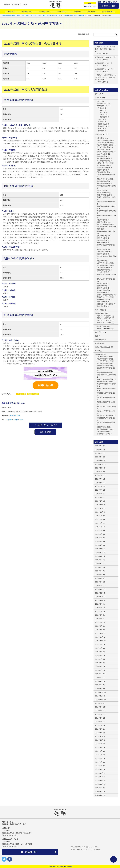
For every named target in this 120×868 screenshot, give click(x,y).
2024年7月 (99, 523)
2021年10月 (99, 641)
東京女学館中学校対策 (104, 224)
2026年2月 (99, 453)
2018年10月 (99, 740)
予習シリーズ (100, 314)
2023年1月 (99, 589)
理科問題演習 (100, 340)
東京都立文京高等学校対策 (106, 402)
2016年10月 (99, 784)
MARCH (102, 113)
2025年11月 (99, 464)
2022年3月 (99, 622)
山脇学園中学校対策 (103, 168)
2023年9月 (99, 560)
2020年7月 (99, 670)
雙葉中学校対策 (102, 288)
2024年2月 (99, 541)
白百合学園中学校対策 (104, 263)
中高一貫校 (99, 310)
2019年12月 (99, 692)
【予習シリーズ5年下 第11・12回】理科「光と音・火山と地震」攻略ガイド (106, 77)
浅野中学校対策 (102, 243)
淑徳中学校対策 (102, 254)
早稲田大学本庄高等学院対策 (106, 375)
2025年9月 (99, 472)
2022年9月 (99, 604)
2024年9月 (99, 516)
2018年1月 (99, 769)
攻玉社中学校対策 (103, 193)
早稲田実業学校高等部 (104, 382)
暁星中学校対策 (102, 220)
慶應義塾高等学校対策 (104, 372)
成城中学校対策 (102, 190)
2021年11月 (99, 637)
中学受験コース (27, 12)
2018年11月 (99, 736)
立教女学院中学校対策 (104, 265)
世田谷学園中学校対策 (104, 143)
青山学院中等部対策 (103, 290)
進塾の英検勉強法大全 (103, 347)
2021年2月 (99, 659)
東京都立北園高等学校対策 (106, 393)
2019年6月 (99, 714)
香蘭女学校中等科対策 (104, 297)
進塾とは (11, 12)
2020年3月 (99, 685)
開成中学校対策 (102, 283)
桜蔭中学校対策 (102, 238)
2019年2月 (99, 729)
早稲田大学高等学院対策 (105, 379)
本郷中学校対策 (102, 222)
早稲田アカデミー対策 (104, 329)
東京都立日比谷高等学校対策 (106, 407)
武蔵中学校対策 (33, 394)
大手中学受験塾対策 (102, 326)
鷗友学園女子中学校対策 (105, 304)
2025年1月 (99, 501)
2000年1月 (99, 792)
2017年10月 (99, 781)
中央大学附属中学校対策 (105, 145)
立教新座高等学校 (103, 432)
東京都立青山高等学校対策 (106, 422)
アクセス (98, 94)
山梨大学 (101, 119)
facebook (10, 859)
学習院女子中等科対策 (104, 163)
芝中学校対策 (101, 272)
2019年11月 (99, 696)
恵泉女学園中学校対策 (104, 179)
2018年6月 (99, 751)
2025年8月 (99, 475)
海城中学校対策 (102, 249)
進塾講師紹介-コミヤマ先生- (105, 69)
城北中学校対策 (102, 154)
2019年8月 (99, 707)
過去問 (97, 351)
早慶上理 (103, 117)
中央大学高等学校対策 (104, 361)
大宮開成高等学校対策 (104, 363)
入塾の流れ (92, 12)
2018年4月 (99, 758)
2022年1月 (99, 630)
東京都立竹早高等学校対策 (106, 411)
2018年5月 (99, 755)
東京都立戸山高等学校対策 (106, 397)
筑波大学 (101, 128)
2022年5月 (99, 615)
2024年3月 (99, 538)
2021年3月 (99, 655)
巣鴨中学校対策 (102, 170)
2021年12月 (99, 633)
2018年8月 (99, 744)
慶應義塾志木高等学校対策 (106, 368)
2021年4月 (99, 652)
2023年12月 (99, 549)
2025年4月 (99, 490)
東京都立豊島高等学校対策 (106, 418)
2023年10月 (99, 556)
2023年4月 (99, 578)
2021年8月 (99, 644)
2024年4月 (99, 534)
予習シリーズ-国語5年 (104, 316)
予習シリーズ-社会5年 (104, 320)
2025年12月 (99, 461)
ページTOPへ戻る (114, 859)
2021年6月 (99, 648)
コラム (97, 101)
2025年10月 (99, 468)
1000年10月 (99, 795)
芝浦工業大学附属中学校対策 (106, 274)
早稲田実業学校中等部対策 (106, 202)
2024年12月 (99, 505)
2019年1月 (99, 733)
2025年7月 (99, 479)
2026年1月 (99, 457)
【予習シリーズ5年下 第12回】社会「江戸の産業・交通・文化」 (106, 49)
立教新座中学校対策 (103, 268)
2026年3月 (99, 450)
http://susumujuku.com (15, 420)
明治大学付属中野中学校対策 (106, 211)
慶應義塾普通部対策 (103, 184)
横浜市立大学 (103, 126)
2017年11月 (99, 777)
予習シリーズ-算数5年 (104, 323)
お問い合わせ (107, 12)
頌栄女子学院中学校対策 (105, 295)
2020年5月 (99, 678)
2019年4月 (99, 722)
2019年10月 (99, 700)
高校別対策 (99, 354)
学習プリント (100, 332)
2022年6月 (99, 611)
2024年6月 (99, 527)
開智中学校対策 (102, 286)
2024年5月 (99, 530)
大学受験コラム (102, 106)
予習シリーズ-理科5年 (104, 318)
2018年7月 (99, 747)
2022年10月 (99, 600)
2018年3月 (99, 762)
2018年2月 (99, 766)
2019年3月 (99, 725)
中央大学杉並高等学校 (104, 357)
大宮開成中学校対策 (103, 159)
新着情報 (78, 12)
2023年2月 (99, 586)
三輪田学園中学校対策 (104, 140)
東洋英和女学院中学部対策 (106, 231)
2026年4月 (99, 446)
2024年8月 (99, 519)
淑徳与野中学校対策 (103, 252)
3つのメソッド (62, 12)
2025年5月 (99, 486)
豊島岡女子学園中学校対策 (106, 279)
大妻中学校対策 (102, 156)
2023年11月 (99, 553)
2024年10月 (99, 512)
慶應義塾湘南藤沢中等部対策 (106, 186)
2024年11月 (99, 508)
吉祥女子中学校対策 (103, 149)
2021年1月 (99, 663)
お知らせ (98, 98)
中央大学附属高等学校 (104, 359)
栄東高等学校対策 (103, 427)
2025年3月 (99, 494)
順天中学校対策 (102, 293)
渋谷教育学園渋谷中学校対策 (106, 256)
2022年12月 (99, 593)
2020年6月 (99, 674)
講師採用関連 (100, 343)
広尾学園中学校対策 (103, 172)
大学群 (100, 110)
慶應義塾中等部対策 (103, 181)
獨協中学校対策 (102, 261)
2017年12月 (99, 773)
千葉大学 (101, 108)
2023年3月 (99, 582)
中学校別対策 (21, 394)
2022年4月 (99, 619)
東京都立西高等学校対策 (105, 416)
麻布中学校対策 (102, 306)
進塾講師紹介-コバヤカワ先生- (105, 57)
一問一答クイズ (100, 134)
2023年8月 (99, 564)
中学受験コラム (102, 103)
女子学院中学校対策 (103, 161)
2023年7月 (99, 567)
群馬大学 (101, 131)
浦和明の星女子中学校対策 (106, 245)
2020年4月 (99, 681)
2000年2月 (99, 788)
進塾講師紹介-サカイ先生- (104, 63)
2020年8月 (99, 667)
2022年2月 (99, 626)
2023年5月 (99, 575)
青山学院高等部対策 (103, 434)
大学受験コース (45, 12)
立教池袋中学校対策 (103, 270)
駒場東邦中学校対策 (103, 299)
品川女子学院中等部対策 (105, 152)
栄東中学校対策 (102, 236)
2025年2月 (99, 497)
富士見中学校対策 (103, 165)
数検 (97, 336)
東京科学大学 (103, 124)
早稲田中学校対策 (103, 195)
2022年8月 (99, 608)
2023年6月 (99, 571)
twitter (4, 859)
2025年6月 (99, 483)
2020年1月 (99, 689)
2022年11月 (99, 597)
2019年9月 (99, 703)
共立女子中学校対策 (103, 147)
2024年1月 (99, 545)
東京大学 (101, 122)
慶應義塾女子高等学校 (104, 366)
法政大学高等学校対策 (104, 429)
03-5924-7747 (15, 416)
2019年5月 (99, 718)
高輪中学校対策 (102, 302)
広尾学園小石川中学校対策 (106, 174)
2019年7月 (99, 711)
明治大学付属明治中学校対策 (106, 215)
